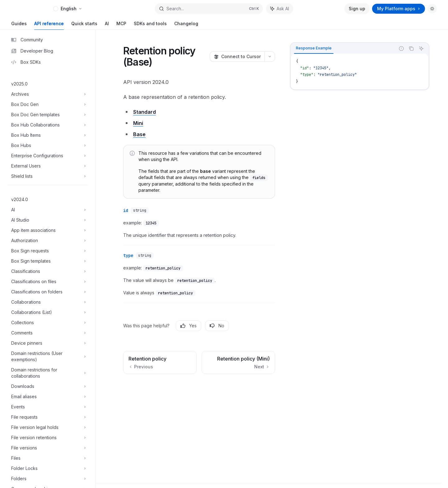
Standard (145, 112)
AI (107, 25)
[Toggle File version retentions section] (48, 438)
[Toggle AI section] (48, 210)
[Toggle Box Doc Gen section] (48, 104)
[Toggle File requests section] (48, 417)
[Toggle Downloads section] (48, 386)
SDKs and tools (150, 25)
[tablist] (343, 48)
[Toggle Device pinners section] (48, 343)
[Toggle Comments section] (48, 333)
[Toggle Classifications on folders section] (48, 292)
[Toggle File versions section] (48, 448)
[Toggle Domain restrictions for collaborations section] (48, 373)
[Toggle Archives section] (48, 94)
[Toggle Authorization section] (48, 241)
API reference (49, 25)
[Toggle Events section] (48, 407)
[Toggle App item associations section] (48, 230)
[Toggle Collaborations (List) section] (48, 312)
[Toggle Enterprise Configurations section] (48, 156)
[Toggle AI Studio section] (48, 220)
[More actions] (270, 57)
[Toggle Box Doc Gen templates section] (48, 115)
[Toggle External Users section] (48, 166)
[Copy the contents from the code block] (411, 48)
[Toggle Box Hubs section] (48, 145)
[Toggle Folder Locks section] (48, 468)
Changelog (186, 25)
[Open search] (209, 9)
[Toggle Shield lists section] (48, 176)
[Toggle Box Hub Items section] (48, 135)
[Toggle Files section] (48, 458)
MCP (121, 25)
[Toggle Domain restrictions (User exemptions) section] (48, 357)
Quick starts (84, 25)
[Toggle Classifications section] (48, 271)
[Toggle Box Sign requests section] (48, 251)
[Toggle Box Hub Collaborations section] (48, 125)
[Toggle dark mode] (432, 9)
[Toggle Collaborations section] (48, 302)
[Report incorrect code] (401, 48)
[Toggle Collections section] (48, 323)
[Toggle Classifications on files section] (48, 282)
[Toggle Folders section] (48, 479)
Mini (138, 123)
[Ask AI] (421, 48)
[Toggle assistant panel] (280, 9)
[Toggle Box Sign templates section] (48, 261)
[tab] (314, 48)
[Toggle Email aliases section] (48, 397)
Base (139, 134)
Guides (19, 25)
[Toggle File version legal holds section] (48, 427)
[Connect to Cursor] (237, 57)
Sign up (357, 9)
